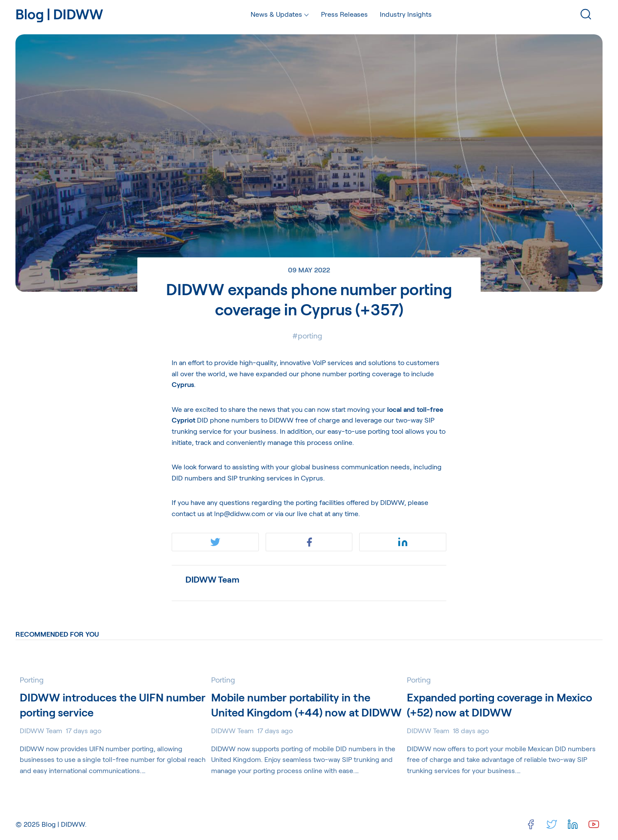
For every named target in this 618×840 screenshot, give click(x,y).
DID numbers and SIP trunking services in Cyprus (247, 478)
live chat (310, 513)
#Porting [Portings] (307, 335)
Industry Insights (406, 14)
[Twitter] (552, 824)
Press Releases (344, 14)
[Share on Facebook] (309, 542)
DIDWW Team (212, 579)
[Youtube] (594, 824)
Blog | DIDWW (63, 824)
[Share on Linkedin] (403, 542)
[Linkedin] (573, 824)
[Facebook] (531, 824)
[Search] (586, 14)
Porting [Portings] (32, 680)
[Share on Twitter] (215, 542)
